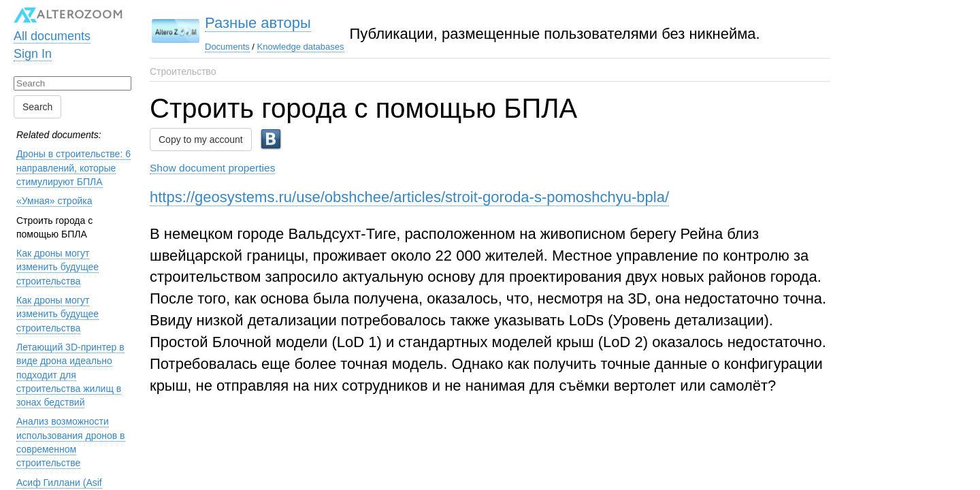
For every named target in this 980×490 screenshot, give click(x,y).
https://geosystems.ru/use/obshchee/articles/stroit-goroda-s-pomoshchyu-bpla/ (409, 197)
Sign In (33, 54)
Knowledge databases (301, 47)
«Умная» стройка (54, 201)
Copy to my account (201, 140)
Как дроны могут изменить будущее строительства (58, 267)
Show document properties (212, 168)
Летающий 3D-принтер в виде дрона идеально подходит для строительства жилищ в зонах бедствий (70, 375)
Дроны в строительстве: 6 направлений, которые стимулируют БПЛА (73, 168)
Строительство (183, 71)
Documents (227, 47)
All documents (52, 36)
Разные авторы (258, 23)
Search (37, 107)
